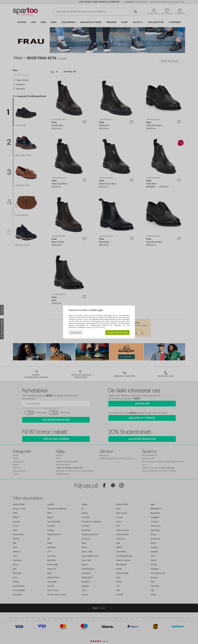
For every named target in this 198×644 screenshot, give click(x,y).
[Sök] (135, 12)
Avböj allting (76, 333)
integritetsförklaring (97, 327)
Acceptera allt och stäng (117, 333)
